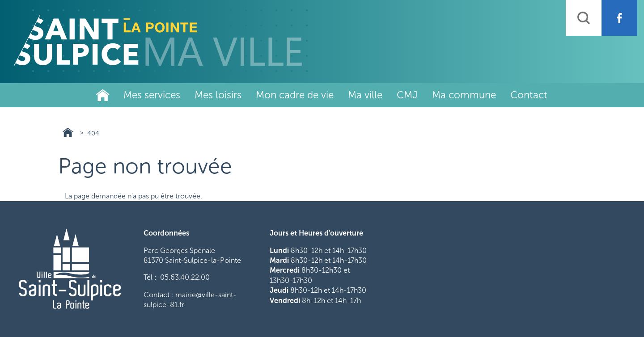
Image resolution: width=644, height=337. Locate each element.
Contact (529, 95)
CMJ (407, 95)
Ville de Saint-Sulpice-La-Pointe (103, 95)
